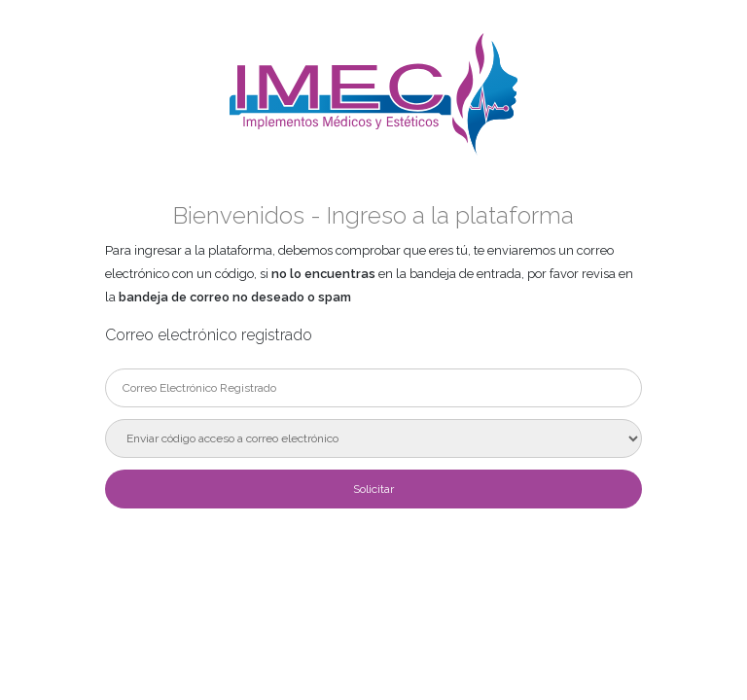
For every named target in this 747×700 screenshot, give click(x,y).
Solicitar (373, 489)
